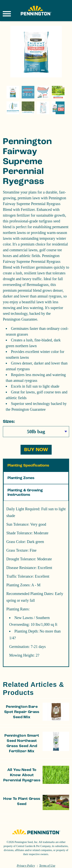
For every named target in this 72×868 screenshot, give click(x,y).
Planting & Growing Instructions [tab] (25, 483)
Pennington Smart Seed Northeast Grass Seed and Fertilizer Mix (22, 734)
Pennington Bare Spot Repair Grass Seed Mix (22, 702)
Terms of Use (47, 856)
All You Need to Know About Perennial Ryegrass (22, 765)
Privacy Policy (26, 856)
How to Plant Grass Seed (22, 791)
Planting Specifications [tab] (28, 456)
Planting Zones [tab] (21, 468)
